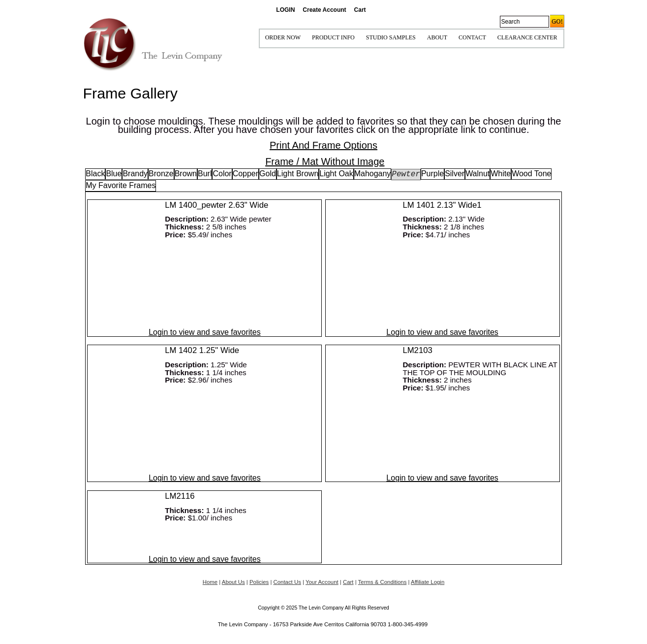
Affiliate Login (428, 582)
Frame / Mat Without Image (325, 161)
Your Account (322, 582)
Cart (360, 10)
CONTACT (472, 37)
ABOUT (437, 37)
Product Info (333, 37)
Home (210, 582)
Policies (259, 582)
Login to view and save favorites (204, 332)
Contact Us (287, 582)
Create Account (324, 10)
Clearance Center (527, 37)
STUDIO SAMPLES (391, 37)
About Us (233, 582)
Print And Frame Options (323, 145)
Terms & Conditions (383, 582)
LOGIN (285, 10)
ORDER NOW (283, 37)
